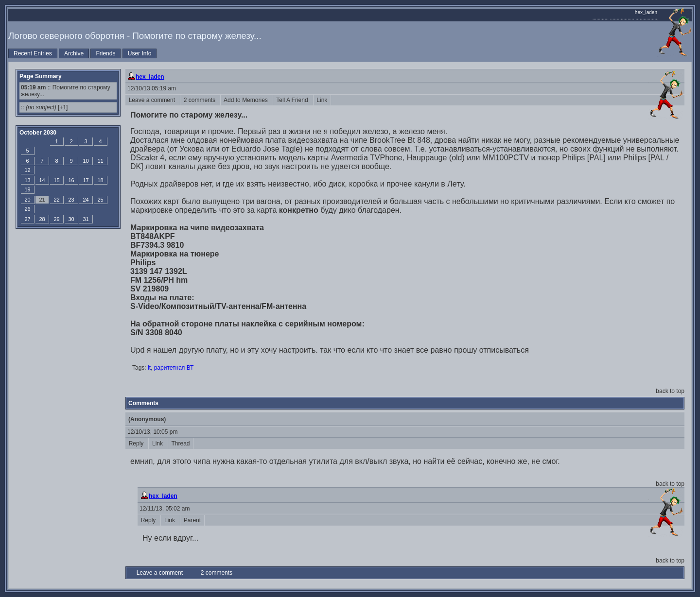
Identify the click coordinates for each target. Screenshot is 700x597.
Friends (105, 53)
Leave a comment (153, 100)
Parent (192, 520)
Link (322, 100)
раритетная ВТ (174, 368)
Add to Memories (247, 100)
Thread (181, 443)
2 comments (200, 100)
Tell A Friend (293, 100)
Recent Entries (33, 53)
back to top (670, 391)
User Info (140, 53)
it (149, 368)
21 (42, 200)
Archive (74, 53)
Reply (137, 443)
